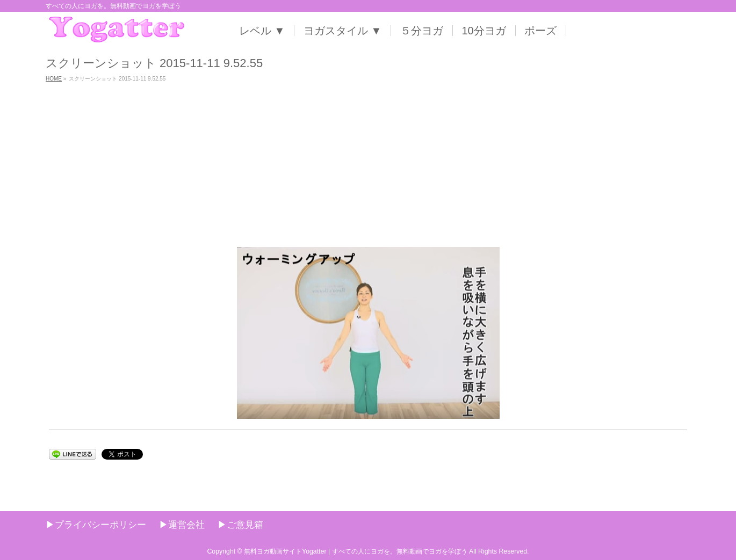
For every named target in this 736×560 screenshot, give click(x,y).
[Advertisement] (368, 166)
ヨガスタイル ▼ (342, 31)
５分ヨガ (422, 31)
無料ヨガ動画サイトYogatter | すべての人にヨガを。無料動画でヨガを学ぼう (355, 551)
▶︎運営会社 (182, 525)
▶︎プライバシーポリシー (96, 525)
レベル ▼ (262, 31)
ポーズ (540, 31)
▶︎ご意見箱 (240, 525)
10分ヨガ (484, 31)
